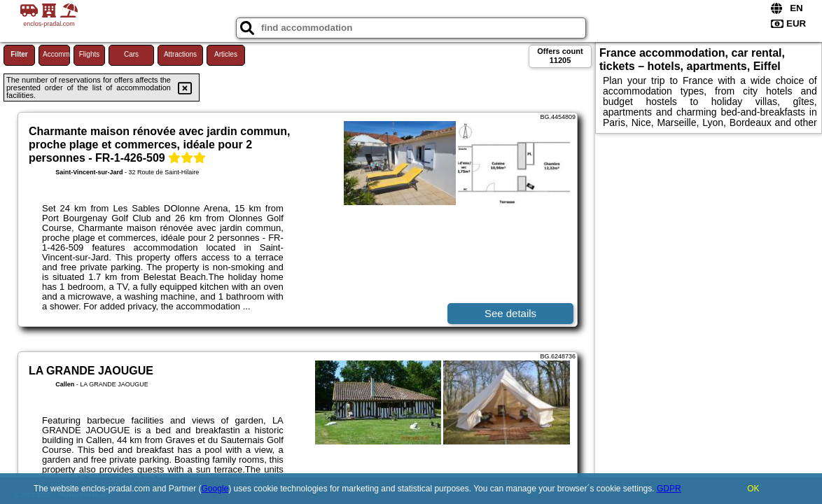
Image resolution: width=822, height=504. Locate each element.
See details (510, 313)
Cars (131, 54)
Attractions (180, 54)
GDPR (669, 489)
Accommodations (56, 54)
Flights (89, 54)
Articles (226, 54)
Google (215, 489)
